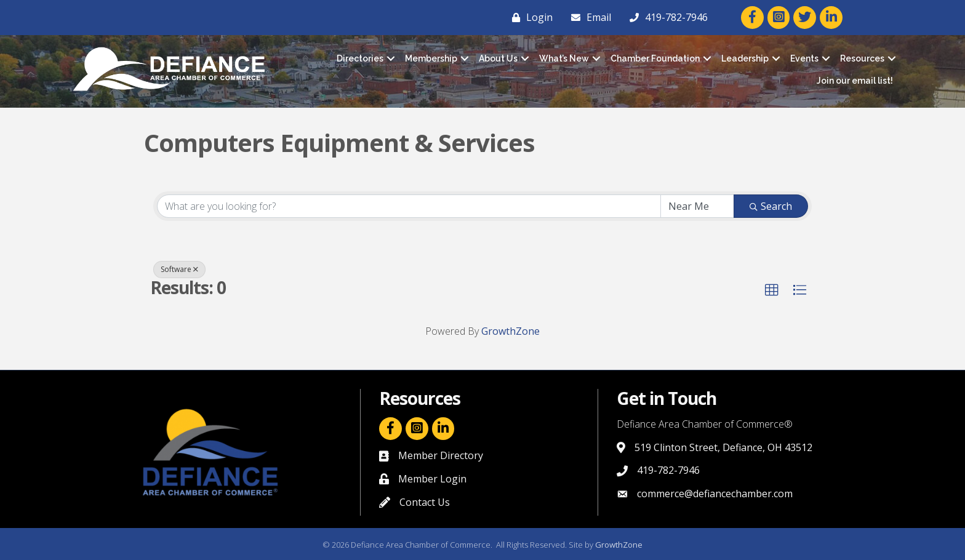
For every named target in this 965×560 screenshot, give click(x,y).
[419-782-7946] (666, 17)
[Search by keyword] (409, 206)
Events (804, 58)
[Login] (529, 17)
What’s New (564, 58)
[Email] (588, 17)
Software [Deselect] (179, 269)
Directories (360, 58)
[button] (772, 290)
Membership (431, 58)
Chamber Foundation (655, 58)
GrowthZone (511, 331)
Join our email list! (855, 81)
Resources (862, 58)
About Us (498, 58)
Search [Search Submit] (771, 206)
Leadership (745, 58)
